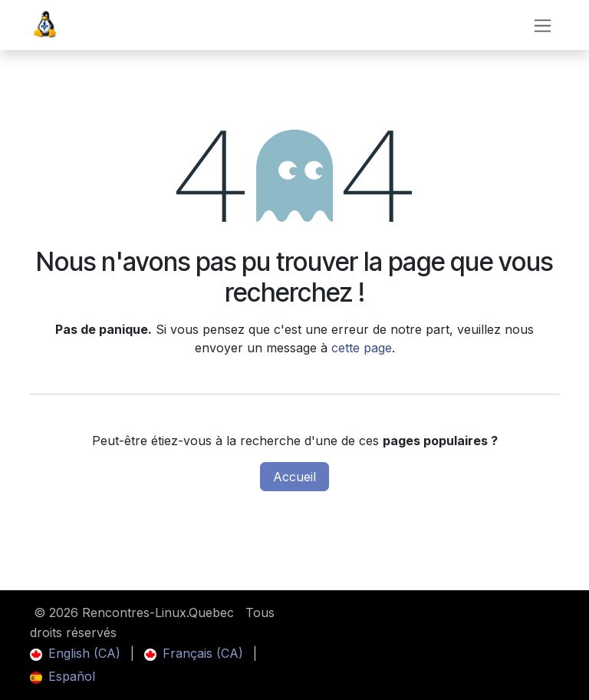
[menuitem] (75, 653)
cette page (362, 348)
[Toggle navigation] (543, 25)
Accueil (294, 477)
